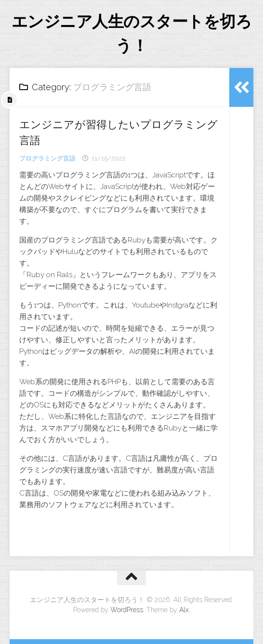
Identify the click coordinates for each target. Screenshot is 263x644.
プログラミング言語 (47, 158)
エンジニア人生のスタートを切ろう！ (132, 34)
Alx (184, 610)
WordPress (127, 610)
